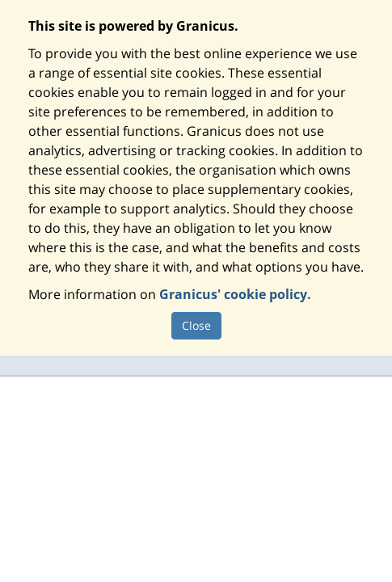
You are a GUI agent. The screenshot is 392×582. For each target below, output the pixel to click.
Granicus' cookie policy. (235, 294)
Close (196, 325)
